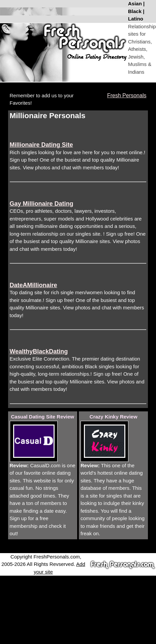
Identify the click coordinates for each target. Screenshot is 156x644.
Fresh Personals (127, 95)
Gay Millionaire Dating (42, 204)
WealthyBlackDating (39, 351)
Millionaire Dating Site (41, 145)
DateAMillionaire (34, 285)
